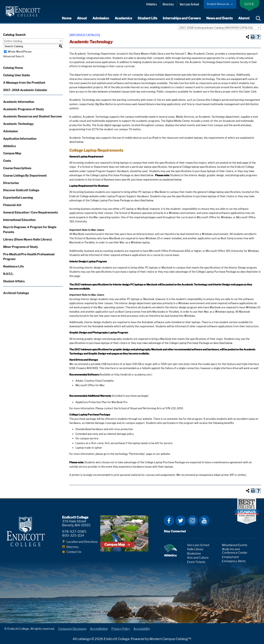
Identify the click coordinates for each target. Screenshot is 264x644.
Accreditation (99, 629)
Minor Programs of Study (21, 247)
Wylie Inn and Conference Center (235, 551)
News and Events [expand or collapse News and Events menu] (219, 18)
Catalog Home (13, 68)
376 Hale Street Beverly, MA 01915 (76, 523)
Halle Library (195, 549)
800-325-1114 (73, 535)
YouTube (204, 521)
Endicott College (23, 11)
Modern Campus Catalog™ (170, 639)
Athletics (151, 4)
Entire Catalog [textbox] (13, 41)
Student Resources (218, 4)
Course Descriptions (17, 168)
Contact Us (74, 552)
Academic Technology (18, 124)
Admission (10, 131)
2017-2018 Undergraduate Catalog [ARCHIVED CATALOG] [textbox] (216, 28)
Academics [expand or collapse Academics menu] (123, 18)
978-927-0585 (74, 532)
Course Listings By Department (25, 175)
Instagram (192, 521)
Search (258, 18)
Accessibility (142, 629)
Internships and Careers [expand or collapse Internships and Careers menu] (182, 18)
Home (67, 18)
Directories (11, 183)
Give (249, 4)
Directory (168, 4)
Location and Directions (82, 542)
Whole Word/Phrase (20, 52)
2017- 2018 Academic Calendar (25, 90)
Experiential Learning (18, 198)
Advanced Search (14, 56)
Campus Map (12, 153)
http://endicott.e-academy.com (133, 375)
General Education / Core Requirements (30, 212)
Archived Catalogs (16, 293)
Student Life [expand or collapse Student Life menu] (147, 18)
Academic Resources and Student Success (32, 116)
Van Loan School (189, 4)
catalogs (84, 639)
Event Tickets (196, 562)
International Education (19, 220)
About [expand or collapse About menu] (82, 18)
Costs (7, 161)
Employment (230, 557)
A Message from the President (24, 83)
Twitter (181, 521)
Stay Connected (175, 531)
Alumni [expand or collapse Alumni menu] (244, 18)
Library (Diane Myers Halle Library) (27, 239)
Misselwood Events (235, 545)
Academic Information (19, 102)
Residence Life (13, 266)
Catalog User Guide (16, 75)
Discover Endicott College (21, 190)
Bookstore (194, 553)
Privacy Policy (121, 629)
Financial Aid (12, 205)
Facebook (169, 521)
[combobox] (219, 27)
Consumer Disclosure (72, 629)
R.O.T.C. (8, 274)
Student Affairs (14, 281)
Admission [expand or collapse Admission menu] (101, 18)
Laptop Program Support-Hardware (108, 171)
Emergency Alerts (234, 561)
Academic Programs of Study (24, 109)
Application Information (20, 139)
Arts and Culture (198, 558)
